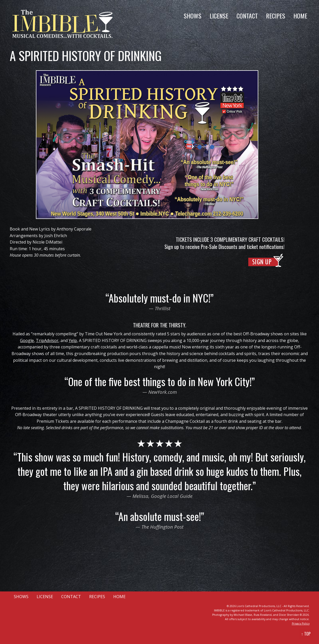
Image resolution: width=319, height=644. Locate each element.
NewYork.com (163, 392)
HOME (300, 16)
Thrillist (163, 308)
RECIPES (276, 16)
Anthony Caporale (74, 229)
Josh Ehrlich (56, 236)
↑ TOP (306, 634)
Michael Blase (243, 615)
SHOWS (193, 16)
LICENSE (219, 16)
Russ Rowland (263, 615)
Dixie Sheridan (289, 615)
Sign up (172, 247)
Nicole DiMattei (47, 242)
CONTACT (247, 16)
